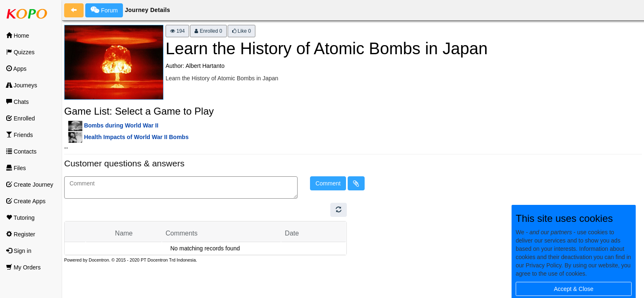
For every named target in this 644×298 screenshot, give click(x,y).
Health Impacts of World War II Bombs (136, 137)
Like (241, 31)
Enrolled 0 (208, 31)
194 (177, 31)
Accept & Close (574, 289)
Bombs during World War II (121, 125)
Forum (104, 10)
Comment (328, 183)
